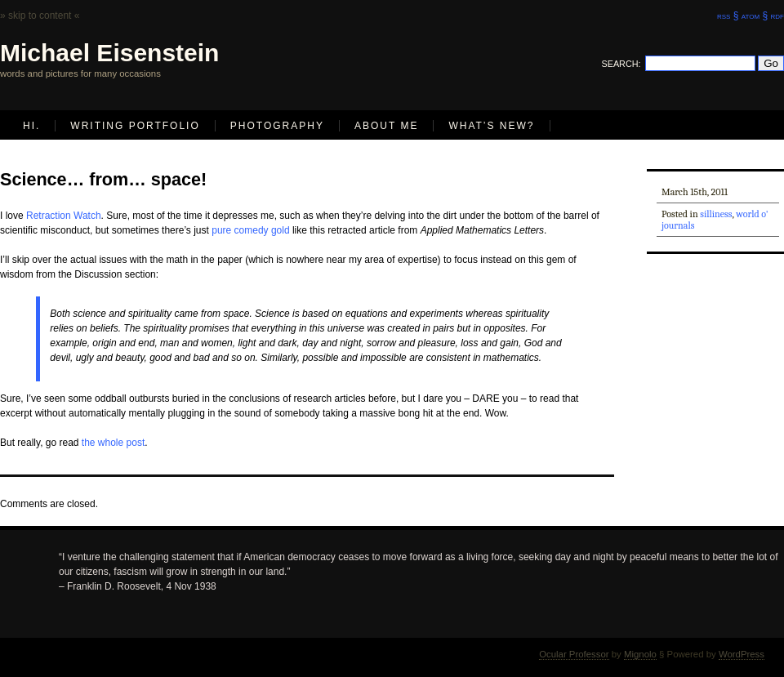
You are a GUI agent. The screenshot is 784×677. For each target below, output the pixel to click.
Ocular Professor (574, 654)
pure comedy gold (250, 230)
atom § (755, 16)
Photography (277, 126)
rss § (728, 16)
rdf (777, 16)
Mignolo (640, 654)
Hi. (31, 126)
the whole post (113, 443)
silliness (716, 214)
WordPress (742, 654)
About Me (386, 126)
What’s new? (491, 126)
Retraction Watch (64, 216)
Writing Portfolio (135, 126)
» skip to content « (40, 16)
